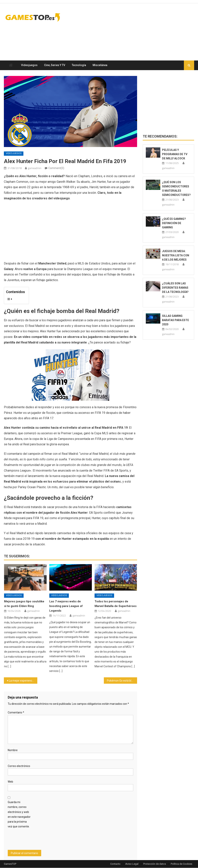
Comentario (16, 713)
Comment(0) (56, 168)
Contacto (115, 864)
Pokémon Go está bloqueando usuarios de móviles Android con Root (122, 681)
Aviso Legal (132, 864)
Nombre (13, 750)
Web (10, 782)
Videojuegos (29, 65)
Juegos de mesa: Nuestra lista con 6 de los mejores (176, 256)
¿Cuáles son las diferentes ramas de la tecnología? (175, 288)
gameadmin (35, 168)
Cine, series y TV (55, 65)
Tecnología (79, 65)
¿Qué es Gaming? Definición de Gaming (174, 223)
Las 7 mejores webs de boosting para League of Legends (66, 606)
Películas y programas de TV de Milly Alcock (175, 154)
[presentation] (37, 841)
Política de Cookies (181, 864)
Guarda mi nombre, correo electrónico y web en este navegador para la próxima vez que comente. (19, 814)
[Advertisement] (124, 38)
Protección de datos (155, 864)
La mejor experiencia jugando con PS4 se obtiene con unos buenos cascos (23, 681)
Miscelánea (100, 65)
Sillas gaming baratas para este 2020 (175, 320)
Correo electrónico (19, 766)
